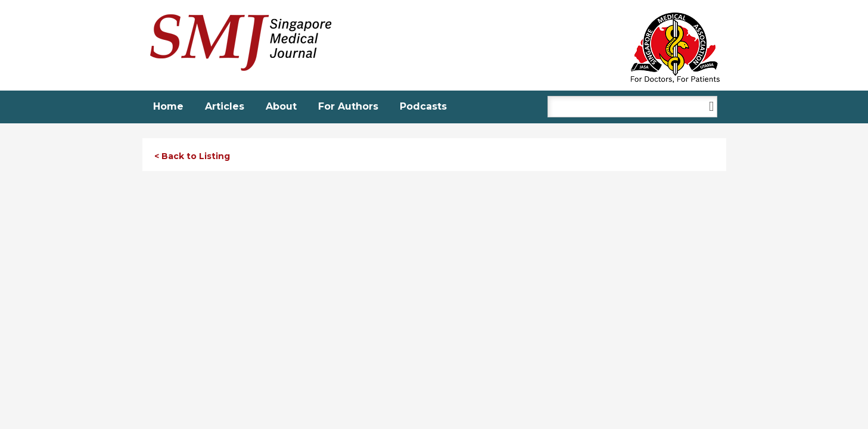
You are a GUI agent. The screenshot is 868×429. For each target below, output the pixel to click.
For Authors (348, 106)
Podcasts (423, 106)
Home (168, 106)
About (281, 106)
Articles (225, 106)
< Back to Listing (192, 156)
